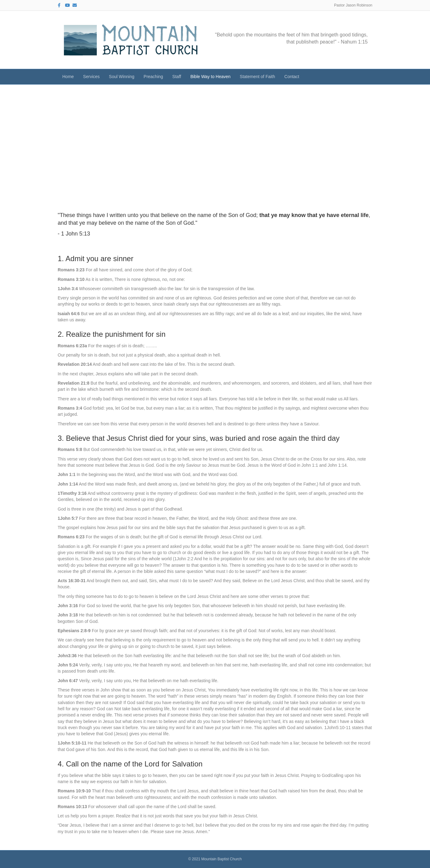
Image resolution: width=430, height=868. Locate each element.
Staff (177, 77)
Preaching (153, 77)
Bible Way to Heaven (210, 77)
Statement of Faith (257, 77)
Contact (292, 77)
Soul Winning (122, 77)
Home (68, 77)
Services (91, 77)
